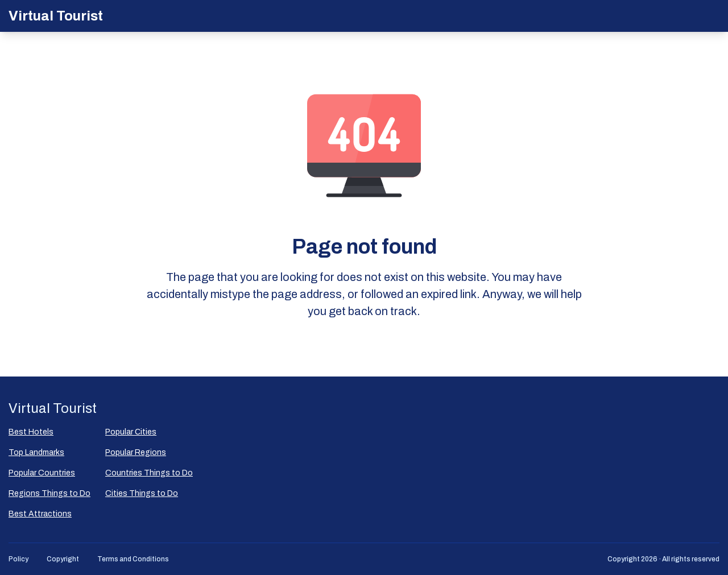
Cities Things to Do (142, 493)
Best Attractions (40, 514)
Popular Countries (42, 473)
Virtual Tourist (56, 16)
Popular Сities (131, 432)
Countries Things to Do (149, 473)
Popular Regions (136, 452)
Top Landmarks (36, 452)
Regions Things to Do (49, 493)
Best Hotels (31, 432)
